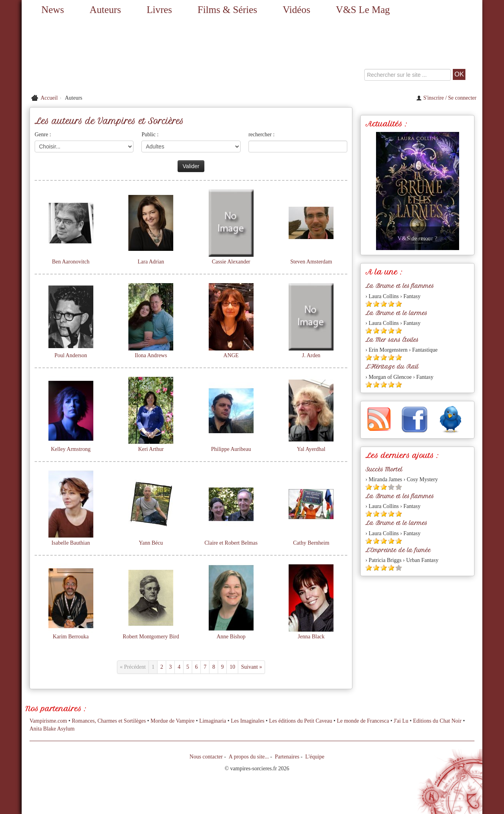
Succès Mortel (384, 469)
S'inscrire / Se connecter (446, 98)
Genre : (43, 134)
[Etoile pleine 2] (376, 304)
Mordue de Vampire (172, 721)
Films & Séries (227, 10)
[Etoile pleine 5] (399, 304)
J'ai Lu (401, 721)
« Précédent (133, 667)
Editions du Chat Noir (437, 721)
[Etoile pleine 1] (369, 304)
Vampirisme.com (48, 721)
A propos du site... (249, 757)
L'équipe (315, 757)
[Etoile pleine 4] (391, 304)
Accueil (49, 98)
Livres (159, 10)
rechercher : (261, 134)
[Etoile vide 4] (391, 487)
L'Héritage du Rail (392, 367)
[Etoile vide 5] (399, 487)
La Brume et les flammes (400, 286)
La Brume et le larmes (396, 313)
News (53, 10)
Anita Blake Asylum (52, 729)
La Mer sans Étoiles (392, 340)
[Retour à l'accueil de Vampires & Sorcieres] (94, 55)
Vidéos (296, 10)
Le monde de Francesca (363, 721)
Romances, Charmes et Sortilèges (109, 721)
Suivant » (251, 667)
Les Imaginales (247, 721)
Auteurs (106, 10)
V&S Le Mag (363, 10)
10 (232, 667)
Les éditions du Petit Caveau (300, 721)
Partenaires (287, 757)
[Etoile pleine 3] (384, 304)
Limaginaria (213, 721)
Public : (150, 134)
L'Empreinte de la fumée (398, 550)
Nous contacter (206, 757)
